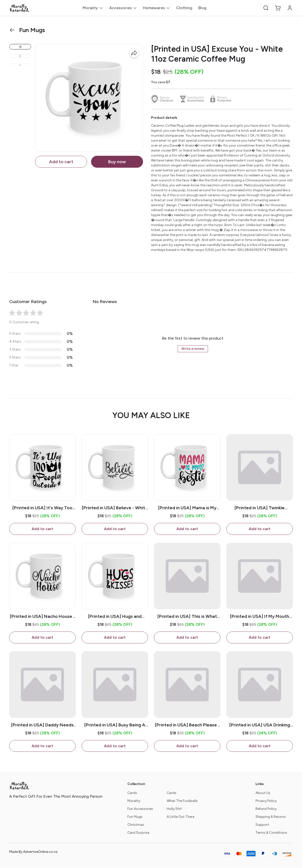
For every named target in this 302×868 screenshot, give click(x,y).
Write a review (193, 349)
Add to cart (61, 162)
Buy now (117, 162)
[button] (266, 8)
